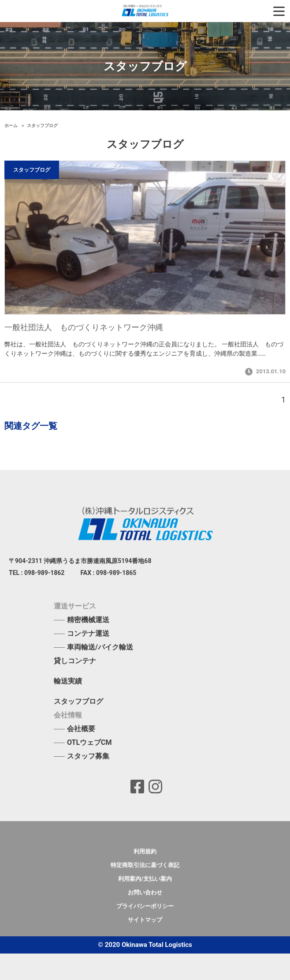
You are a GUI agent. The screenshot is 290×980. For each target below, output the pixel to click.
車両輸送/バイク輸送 (100, 647)
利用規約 (145, 851)
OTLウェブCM (89, 742)
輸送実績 (68, 681)
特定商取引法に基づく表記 (145, 865)
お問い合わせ (145, 892)
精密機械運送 (88, 620)
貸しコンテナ (75, 661)
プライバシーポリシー (145, 906)
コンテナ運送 (88, 633)
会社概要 (81, 729)
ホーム (12, 126)
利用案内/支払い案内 (145, 879)
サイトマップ (145, 920)
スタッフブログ (78, 702)
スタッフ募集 (88, 756)
